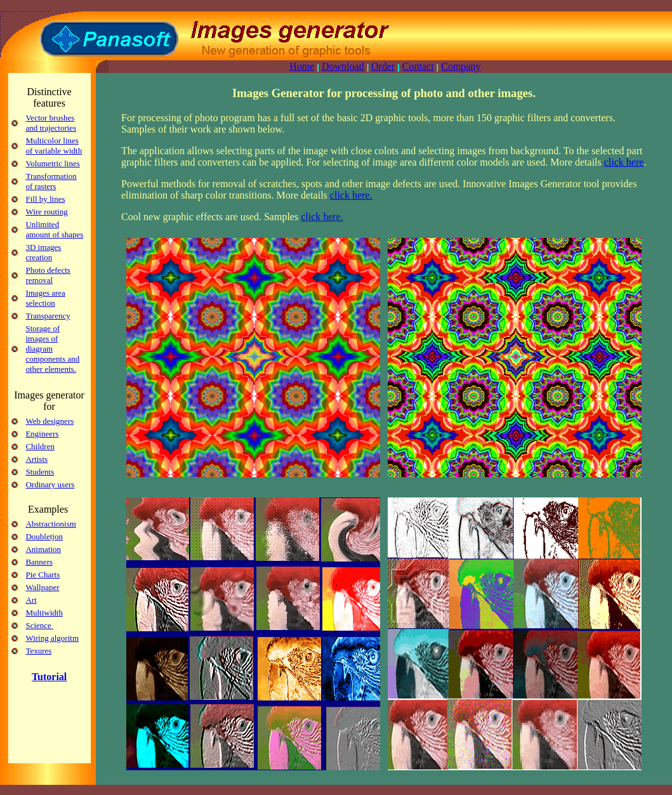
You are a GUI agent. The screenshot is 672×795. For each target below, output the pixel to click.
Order (383, 66)
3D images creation (43, 252)
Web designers (49, 421)
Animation (43, 549)
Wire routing (46, 212)
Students (40, 472)
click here (624, 162)
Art (31, 600)
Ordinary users (50, 484)
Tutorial (49, 677)
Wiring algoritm (52, 638)
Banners (39, 562)
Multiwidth (44, 613)
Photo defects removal (48, 275)
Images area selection (45, 298)
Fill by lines (45, 199)
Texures (38, 651)
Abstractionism (50, 524)
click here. (351, 195)
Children (40, 446)
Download (343, 66)
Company (461, 66)
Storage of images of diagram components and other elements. (52, 349)
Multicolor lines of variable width (54, 146)
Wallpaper (42, 587)
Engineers (42, 434)
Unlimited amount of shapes (54, 229)
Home (302, 66)
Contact (418, 66)
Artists (36, 459)
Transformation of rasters (51, 181)
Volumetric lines (52, 163)
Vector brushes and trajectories (51, 123)
